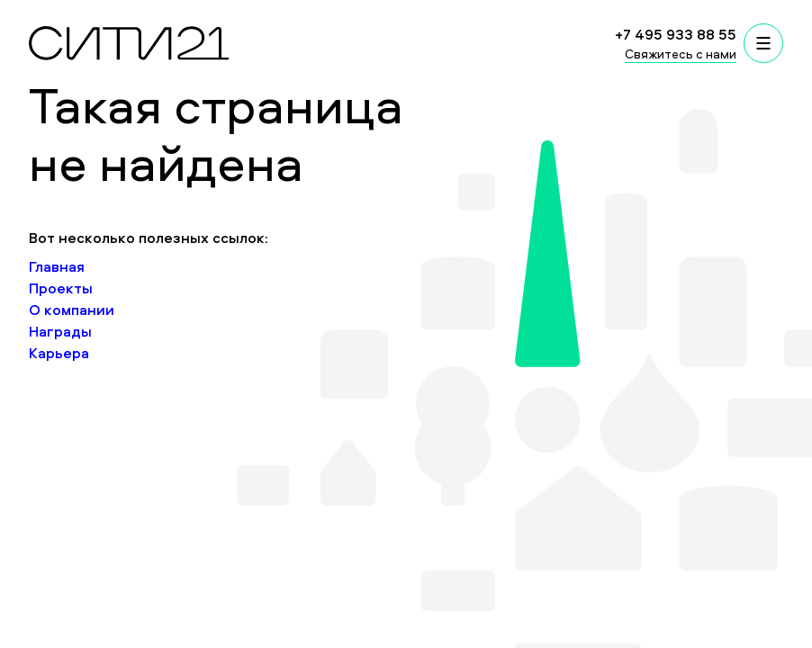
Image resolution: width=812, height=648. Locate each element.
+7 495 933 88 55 (676, 34)
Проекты (61, 288)
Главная (57, 266)
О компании (72, 310)
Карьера (59, 353)
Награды (60, 331)
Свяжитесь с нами (681, 54)
